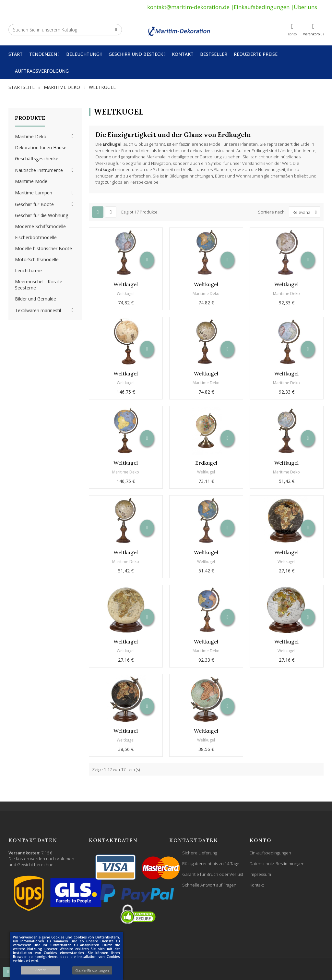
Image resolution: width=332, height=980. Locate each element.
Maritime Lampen (34, 193)
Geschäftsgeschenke (37, 159)
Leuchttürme (28, 270)
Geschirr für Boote (34, 204)
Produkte (30, 118)
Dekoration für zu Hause (41, 147)
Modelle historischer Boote (43, 248)
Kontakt (257, 885)
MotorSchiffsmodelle (37, 259)
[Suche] (65, 30)
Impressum (260, 874)
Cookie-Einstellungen (92, 970)
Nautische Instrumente (39, 170)
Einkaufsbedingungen (262, 7)
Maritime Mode (31, 181)
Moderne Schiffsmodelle (40, 226)
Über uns (305, 7)
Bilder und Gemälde (36, 299)
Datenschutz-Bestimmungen (277, 864)
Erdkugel (206, 463)
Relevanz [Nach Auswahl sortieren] (306, 212)
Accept (41, 970)
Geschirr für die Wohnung (41, 215)
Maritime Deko (31, 136)
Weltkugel (126, 284)
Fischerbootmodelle (36, 237)
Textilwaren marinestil (38, 310)
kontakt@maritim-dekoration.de (188, 7)
